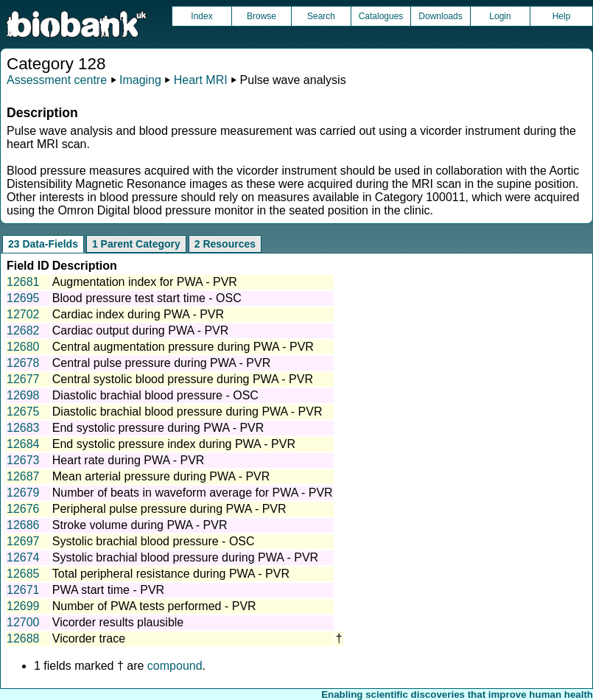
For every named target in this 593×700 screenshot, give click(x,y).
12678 (23, 363)
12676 (23, 509)
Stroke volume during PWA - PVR (140, 525)
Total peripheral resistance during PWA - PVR (171, 574)
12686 (23, 525)
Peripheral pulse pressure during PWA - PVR (169, 509)
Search (321, 16)
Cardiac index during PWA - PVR (138, 314)
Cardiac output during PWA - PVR (141, 330)
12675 (23, 412)
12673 (23, 460)
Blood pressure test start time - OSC (147, 298)
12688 (23, 638)
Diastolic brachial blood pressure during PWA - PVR (187, 412)
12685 (23, 574)
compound (175, 666)
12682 (23, 330)
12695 (23, 298)
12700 (23, 622)
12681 (23, 282)
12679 (23, 493)
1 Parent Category (136, 244)
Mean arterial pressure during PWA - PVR (161, 476)
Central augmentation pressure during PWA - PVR (183, 347)
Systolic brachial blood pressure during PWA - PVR (185, 557)
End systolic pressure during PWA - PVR (158, 428)
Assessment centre (57, 80)
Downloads (440, 16)
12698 (23, 395)
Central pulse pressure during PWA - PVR (161, 363)
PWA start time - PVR (108, 590)
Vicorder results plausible (118, 622)
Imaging (140, 80)
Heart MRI (201, 80)
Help (562, 16)
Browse (262, 16)
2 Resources (225, 244)
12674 (23, 557)
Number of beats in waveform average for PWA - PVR (193, 493)
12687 (23, 476)
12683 (23, 428)
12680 (23, 347)
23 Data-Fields (43, 244)
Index (201, 16)
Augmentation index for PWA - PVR (145, 282)
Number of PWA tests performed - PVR (154, 606)
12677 (23, 379)
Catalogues (381, 16)
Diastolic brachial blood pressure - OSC (155, 395)
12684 (23, 444)
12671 (23, 590)
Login (500, 16)
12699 (23, 606)
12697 (23, 541)
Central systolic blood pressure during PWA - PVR (183, 379)
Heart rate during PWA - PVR (129, 460)
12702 (23, 314)
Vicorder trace (89, 638)
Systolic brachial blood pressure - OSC (154, 541)
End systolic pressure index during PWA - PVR (174, 444)
